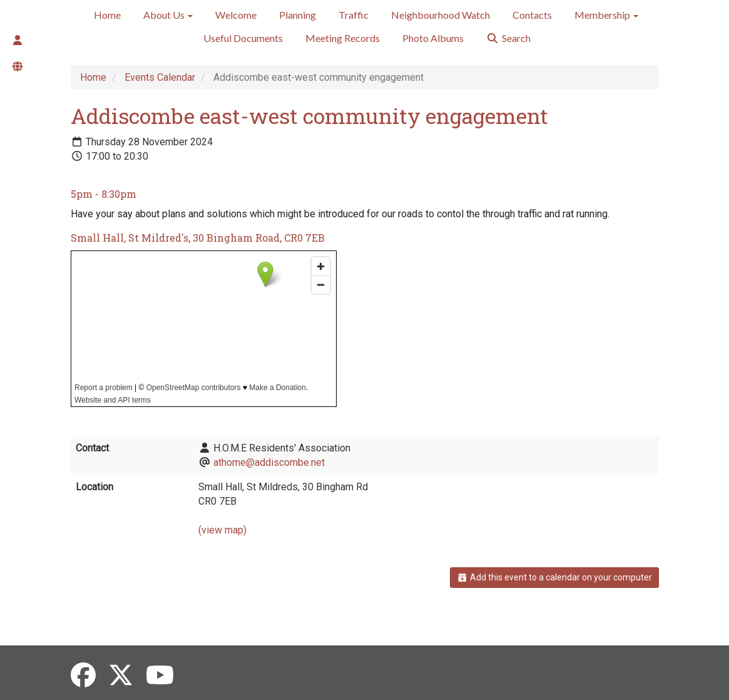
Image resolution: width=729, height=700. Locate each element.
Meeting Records (343, 38)
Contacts (532, 15)
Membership (606, 15)
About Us (168, 15)
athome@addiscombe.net (269, 462)
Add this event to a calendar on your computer (554, 577)
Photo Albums (433, 38)
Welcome (236, 15)
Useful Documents (243, 38)
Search (508, 38)
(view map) (222, 530)
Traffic (354, 15)
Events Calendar (160, 77)
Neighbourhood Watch (441, 15)
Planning (298, 15)
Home (107, 15)
